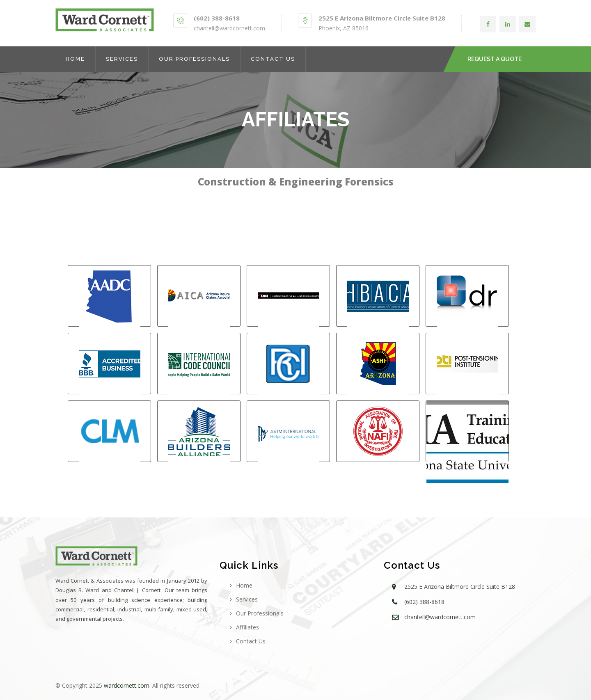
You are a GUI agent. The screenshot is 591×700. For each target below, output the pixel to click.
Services (122, 59)
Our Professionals (194, 59)
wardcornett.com (127, 685)
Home (75, 59)
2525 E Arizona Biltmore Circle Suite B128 (382, 18)
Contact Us (273, 59)
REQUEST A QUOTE (495, 59)
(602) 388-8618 (217, 18)
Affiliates (247, 627)
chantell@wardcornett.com (229, 28)
